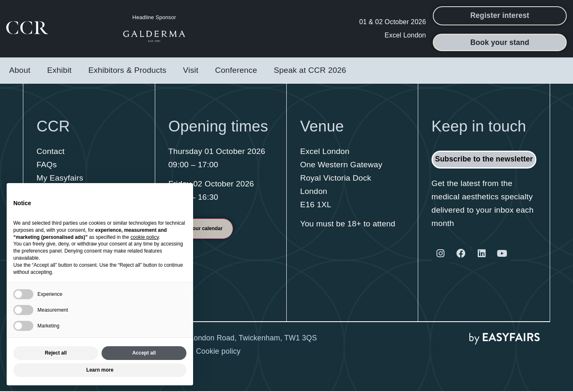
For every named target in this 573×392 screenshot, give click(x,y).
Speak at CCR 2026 (310, 71)
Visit (191, 71)
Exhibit (59, 71)
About (20, 71)
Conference (236, 71)
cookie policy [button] (144, 237)
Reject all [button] (56, 353)
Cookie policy (218, 352)
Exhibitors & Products (127, 71)
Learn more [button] (100, 370)
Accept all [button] (144, 353)
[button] (500, 16)
